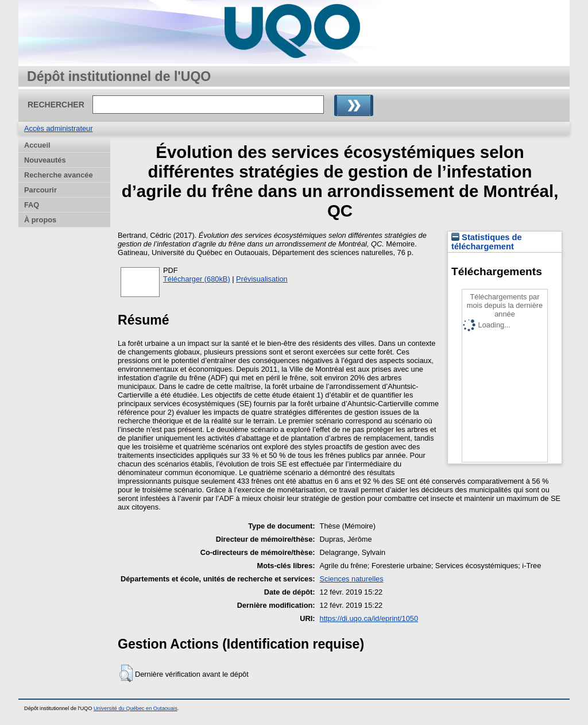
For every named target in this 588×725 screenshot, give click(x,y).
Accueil (37, 145)
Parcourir (40, 190)
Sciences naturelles (352, 579)
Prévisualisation (262, 279)
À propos (40, 220)
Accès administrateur (58, 128)
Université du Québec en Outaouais (136, 708)
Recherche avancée (59, 175)
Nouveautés (45, 160)
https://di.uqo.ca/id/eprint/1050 (369, 618)
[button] (126, 673)
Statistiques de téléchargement (487, 242)
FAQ (32, 205)
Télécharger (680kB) (197, 279)
